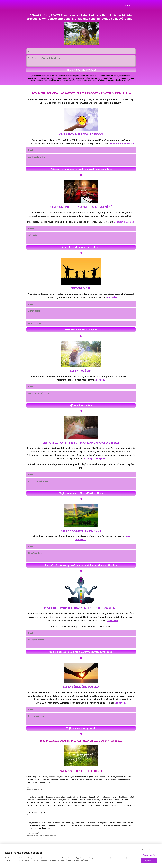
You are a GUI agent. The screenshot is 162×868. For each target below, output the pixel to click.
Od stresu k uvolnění (124, 222)
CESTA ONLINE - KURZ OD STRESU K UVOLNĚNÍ (81, 207)
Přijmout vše (149, 861)
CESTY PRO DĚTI (81, 288)
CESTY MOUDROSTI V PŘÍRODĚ (81, 531)
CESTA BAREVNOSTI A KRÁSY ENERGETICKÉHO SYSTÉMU (81, 608)
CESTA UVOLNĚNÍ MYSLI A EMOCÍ (81, 134)
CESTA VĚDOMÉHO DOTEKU (81, 687)
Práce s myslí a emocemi (122, 143)
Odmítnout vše (149, 855)
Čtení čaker (112, 621)
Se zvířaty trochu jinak (94, 458)
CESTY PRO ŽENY (81, 371)
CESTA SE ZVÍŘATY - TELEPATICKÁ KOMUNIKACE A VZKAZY (81, 442)
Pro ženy (101, 380)
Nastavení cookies (149, 850)
